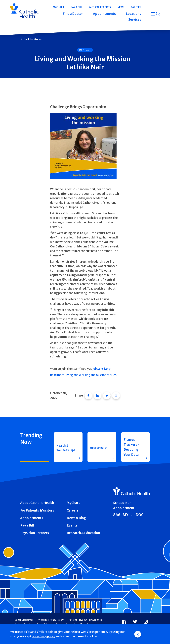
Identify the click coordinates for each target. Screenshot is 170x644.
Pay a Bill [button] (77, 7)
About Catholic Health (37, 499)
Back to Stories (33, 39)
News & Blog (76, 514)
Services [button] (135, 19)
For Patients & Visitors (37, 507)
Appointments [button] (104, 14)
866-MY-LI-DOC (128, 511)
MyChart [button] (59, 7)
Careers (73, 507)
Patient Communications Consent (56, 620)
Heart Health (95, 443)
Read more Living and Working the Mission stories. (84, 375)
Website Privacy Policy (51, 616)
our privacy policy (44, 636)
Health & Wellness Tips (63, 443)
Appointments (32, 514)
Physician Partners (35, 529)
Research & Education (83, 529)
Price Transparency (91, 620)
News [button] (121, 7)
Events (72, 522)
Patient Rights (23, 620)
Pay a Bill (27, 522)
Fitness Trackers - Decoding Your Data (132, 443)
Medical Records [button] (100, 7)
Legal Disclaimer (24, 616)
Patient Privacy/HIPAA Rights (85, 616)
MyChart (73, 499)
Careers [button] (136, 7)
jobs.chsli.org (102, 369)
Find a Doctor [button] (73, 14)
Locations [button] (133, 14)
